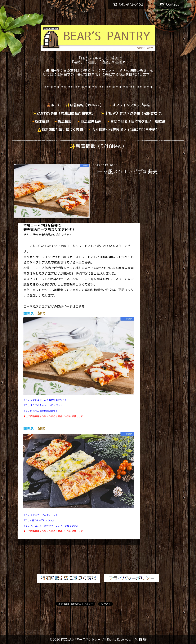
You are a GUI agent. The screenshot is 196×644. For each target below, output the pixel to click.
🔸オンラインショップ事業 (129, 105)
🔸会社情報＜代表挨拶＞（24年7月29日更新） (123, 130)
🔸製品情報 (63, 122)
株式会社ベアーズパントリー (81, 639)
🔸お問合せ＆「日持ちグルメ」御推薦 (136, 122)
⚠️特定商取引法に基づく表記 (60, 130)
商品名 (29, 314)
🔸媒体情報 (40, 122)
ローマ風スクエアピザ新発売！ (128, 172)
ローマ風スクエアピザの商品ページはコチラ (54, 307)
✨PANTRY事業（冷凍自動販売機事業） (64, 113)
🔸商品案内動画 (89, 122)
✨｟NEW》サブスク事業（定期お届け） (132, 113)
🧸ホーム (54, 105)
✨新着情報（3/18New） (84, 105)
